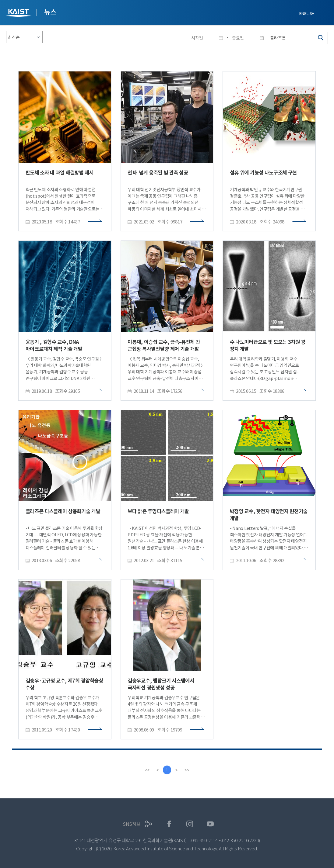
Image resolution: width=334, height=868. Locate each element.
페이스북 (169, 824)
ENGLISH (307, 14)
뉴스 (50, 12)
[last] (187, 770)
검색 (321, 38)
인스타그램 (190, 824)
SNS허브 (132, 824)
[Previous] (157, 770)
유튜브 (210, 824)
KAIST (19, 14)
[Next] (177, 770)
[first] (147, 770)
